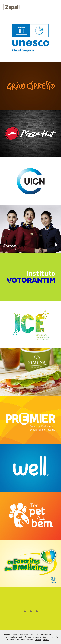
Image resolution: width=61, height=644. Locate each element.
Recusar (46, 640)
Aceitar (38, 640)
